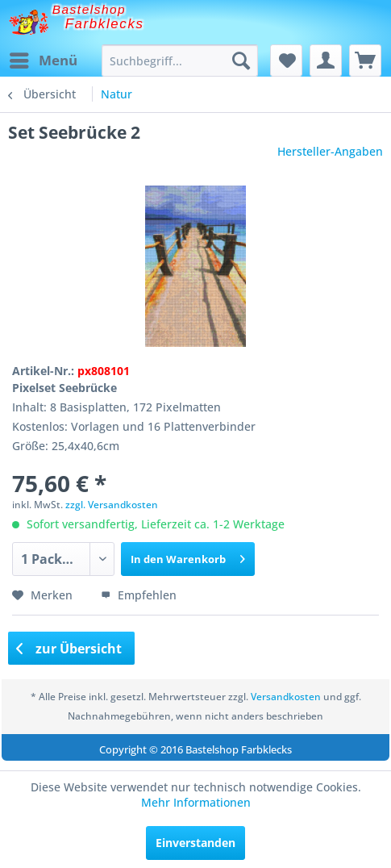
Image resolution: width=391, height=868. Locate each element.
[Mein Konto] (326, 61)
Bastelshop (89, 9)
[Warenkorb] (365, 61)
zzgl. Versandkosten (112, 505)
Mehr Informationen (196, 802)
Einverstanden (195, 843)
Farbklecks (105, 24)
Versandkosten (286, 697)
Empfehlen (139, 595)
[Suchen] (241, 61)
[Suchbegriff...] (180, 61)
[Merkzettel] (286, 61)
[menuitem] (43, 61)
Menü (44, 58)
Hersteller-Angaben (330, 151)
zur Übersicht (69, 649)
